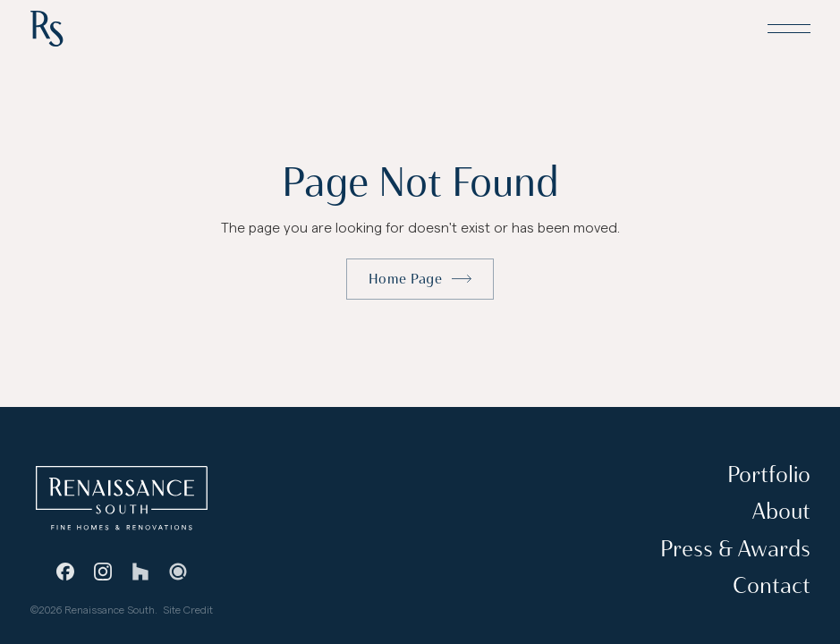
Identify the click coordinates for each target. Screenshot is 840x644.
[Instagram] (103, 571)
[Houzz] (140, 571)
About (781, 511)
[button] (788, 29)
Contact (771, 585)
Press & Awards (734, 549)
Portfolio (768, 475)
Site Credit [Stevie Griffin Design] (188, 610)
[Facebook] (64, 571)
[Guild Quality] (178, 571)
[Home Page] (47, 29)
